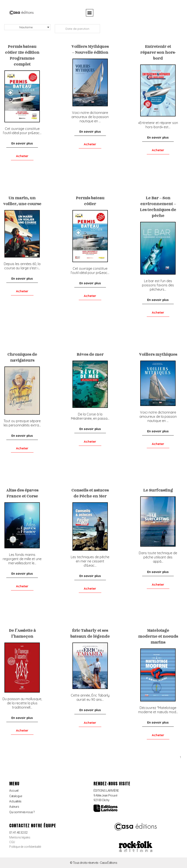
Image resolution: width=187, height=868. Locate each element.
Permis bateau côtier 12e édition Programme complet (22, 55)
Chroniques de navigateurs (22, 357)
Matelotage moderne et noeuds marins (158, 636)
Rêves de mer (90, 354)
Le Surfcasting (158, 490)
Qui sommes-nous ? (22, 812)
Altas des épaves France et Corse (22, 493)
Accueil (14, 791)
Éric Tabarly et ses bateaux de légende (90, 633)
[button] (90, 13)
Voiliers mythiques (158, 354)
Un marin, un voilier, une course (22, 201)
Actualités (15, 801)
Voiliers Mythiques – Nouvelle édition (90, 50)
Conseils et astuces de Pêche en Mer (90, 493)
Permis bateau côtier (90, 201)
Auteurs (14, 807)
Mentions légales (20, 837)
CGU (12, 842)
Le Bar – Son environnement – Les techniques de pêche (158, 207)
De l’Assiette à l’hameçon (22, 633)
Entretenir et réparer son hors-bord (158, 53)
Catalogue (16, 796)
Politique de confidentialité (25, 847)
